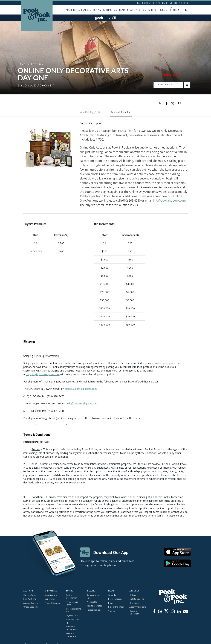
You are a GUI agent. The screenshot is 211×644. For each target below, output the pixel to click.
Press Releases (115, 599)
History (133, 595)
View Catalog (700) (168, 85)
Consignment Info (93, 596)
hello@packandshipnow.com (82, 404)
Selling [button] (107, 10)
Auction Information (121, 112)
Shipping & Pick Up (73, 621)
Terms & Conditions (71, 635)
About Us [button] (141, 10)
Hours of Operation (134, 612)
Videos (111, 611)
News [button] (130, 10)
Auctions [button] (71, 10)
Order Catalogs (30, 607)
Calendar (119, 10)
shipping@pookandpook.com (43, 374)
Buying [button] (97, 10)
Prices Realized (94, 610)
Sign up (164, 10)
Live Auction (31, 64)
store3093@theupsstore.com (81, 389)
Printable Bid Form (72, 603)
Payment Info (72, 616)
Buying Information (71, 596)
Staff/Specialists (137, 599)
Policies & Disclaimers (71, 628)
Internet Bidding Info (73, 610)
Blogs (111, 603)
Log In (176, 10)
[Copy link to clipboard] (160, 104)
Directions (134, 603)
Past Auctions (30, 599)
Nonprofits (50, 599)
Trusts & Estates (52, 603)
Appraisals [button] (85, 10)
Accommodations (137, 607)
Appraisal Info (51, 595)
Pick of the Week (116, 607)
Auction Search (31, 603)
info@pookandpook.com (169, 201)
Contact (153, 10)
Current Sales (30, 595)
